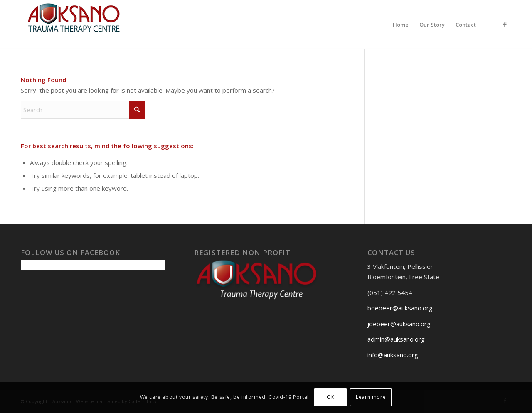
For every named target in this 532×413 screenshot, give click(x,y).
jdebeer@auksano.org (399, 324)
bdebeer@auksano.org (400, 308)
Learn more (371, 397)
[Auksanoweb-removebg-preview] (74, 25)
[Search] (83, 110)
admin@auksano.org (396, 339)
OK (330, 397)
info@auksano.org (393, 355)
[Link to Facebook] (505, 24)
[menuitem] (401, 25)
